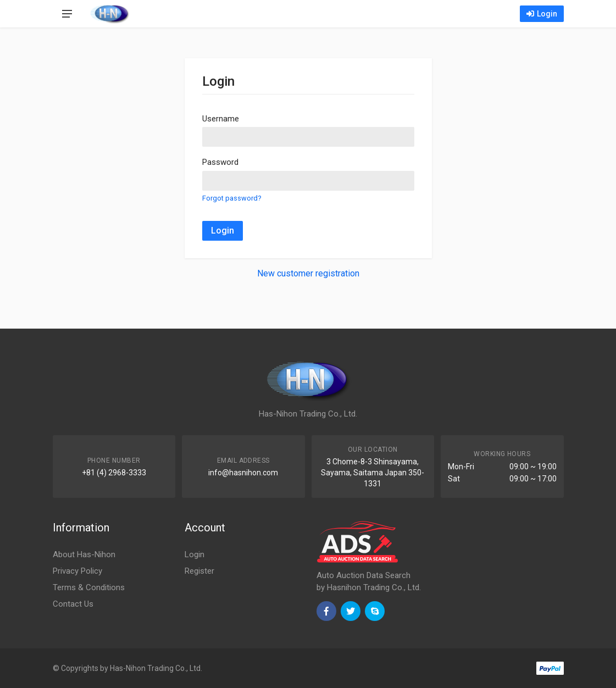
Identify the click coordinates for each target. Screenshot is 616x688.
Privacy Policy (77, 571)
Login (542, 14)
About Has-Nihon (84, 554)
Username (221, 119)
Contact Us (73, 604)
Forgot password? (232, 198)
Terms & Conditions (89, 587)
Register (199, 571)
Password (220, 162)
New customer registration (308, 273)
